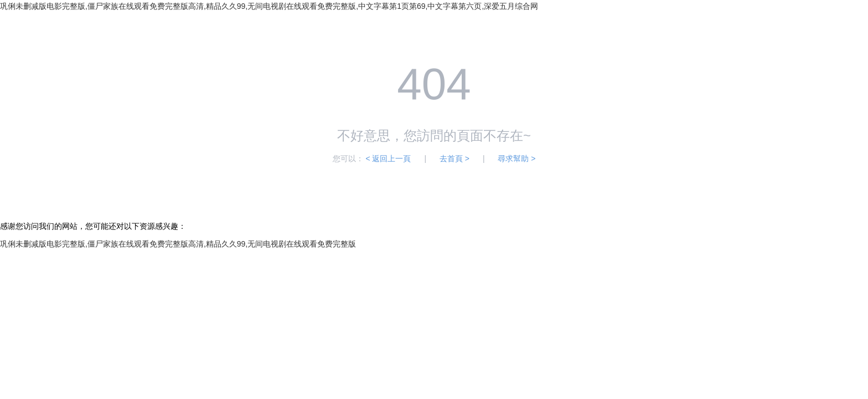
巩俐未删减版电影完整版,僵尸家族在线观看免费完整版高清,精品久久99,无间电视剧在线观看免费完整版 (178, 244)
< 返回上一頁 (388, 158)
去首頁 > (454, 158)
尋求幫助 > (516, 158)
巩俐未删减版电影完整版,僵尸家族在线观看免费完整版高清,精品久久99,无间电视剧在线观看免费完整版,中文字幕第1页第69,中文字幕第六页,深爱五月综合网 (269, 6)
